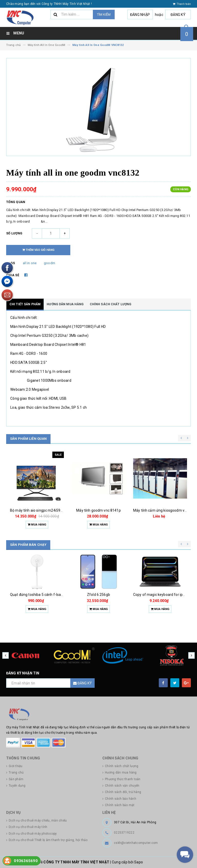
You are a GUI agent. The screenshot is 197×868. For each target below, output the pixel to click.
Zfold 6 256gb (98, 595)
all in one (30, 263)
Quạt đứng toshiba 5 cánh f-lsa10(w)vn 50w (46, 595)
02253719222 (124, 833)
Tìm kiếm (104, 15)
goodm (50, 263)
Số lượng (14, 233)
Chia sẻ (13, 275)
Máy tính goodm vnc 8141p (98, 510)
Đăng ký (178, 15)
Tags (11, 263)
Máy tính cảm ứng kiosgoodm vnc (161, 510)
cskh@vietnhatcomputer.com (136, 843)
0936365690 (26, 861)
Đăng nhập (140, 15)
